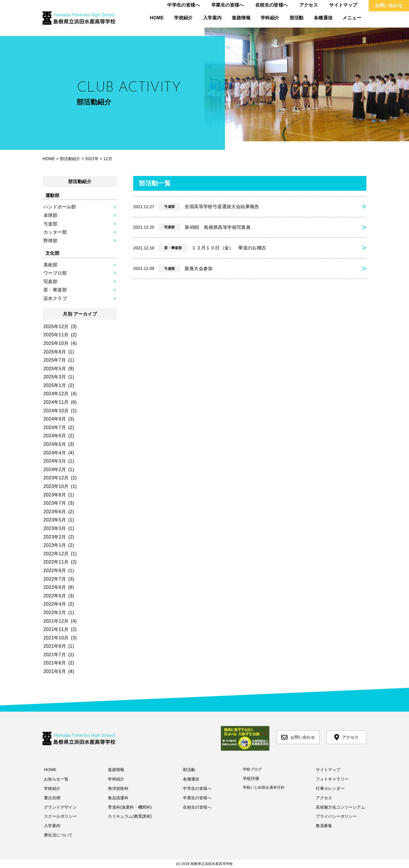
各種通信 (323, 18)
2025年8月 (55, 352)
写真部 (50, 282)
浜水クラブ (55, 298)
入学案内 (212, 18)
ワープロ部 (55, 273)
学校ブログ (252, 769)
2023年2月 (55, 537)
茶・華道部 (55, 290)
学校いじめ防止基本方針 (264, 787)
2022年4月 (55, 604)
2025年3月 (55, 377)
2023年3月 (55, 528)
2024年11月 (56, 402)
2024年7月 (55, 427)
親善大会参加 (173, 269)
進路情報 (241, 18)
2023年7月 (55, 503)
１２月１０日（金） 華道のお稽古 (200, 248)
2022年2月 (55, 613)
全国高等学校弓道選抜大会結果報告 (196, 207)
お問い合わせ (389, 6)
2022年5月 (55, 596)
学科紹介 (270, 18)
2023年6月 (55, 512)
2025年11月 (56, 335)
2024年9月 (55, 419)
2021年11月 (56, 629)
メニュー (352, 18)
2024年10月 (56, 411)
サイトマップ (343, 5)
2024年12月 (56, 394)
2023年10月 (56, 486)
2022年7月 (55, 579)
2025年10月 (56, 343)
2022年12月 (56, 554)
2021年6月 (55, 663)
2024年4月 (55, 453)
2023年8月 (55, 495)
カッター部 (55, 232)
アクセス (309, 5)
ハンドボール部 (60, 207)
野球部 (50, 241)
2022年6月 (55, 587)
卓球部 (50, 215)
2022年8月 (55, 570)
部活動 (297, 18)
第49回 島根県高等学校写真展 (192, 227)
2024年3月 (55, 461)
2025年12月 (56, 327)
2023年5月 (55, 520)
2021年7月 (55, 655)
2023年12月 (56, 478)
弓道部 (50, 224)
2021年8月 (55, 646)
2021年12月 (56, 621)
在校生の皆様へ (272, 5)
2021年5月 (55, 671)
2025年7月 (55, 360)
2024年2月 (55, 470)
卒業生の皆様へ (228, 5)
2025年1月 (55, 385)
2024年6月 (55, 436)
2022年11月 (56, 562)
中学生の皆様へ (184, 5)
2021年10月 (56, 638)
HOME (157, 18)
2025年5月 (55, 369)
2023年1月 (55, 545)
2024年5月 (55, 444)
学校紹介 (183, 18)
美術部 (50, 265)
